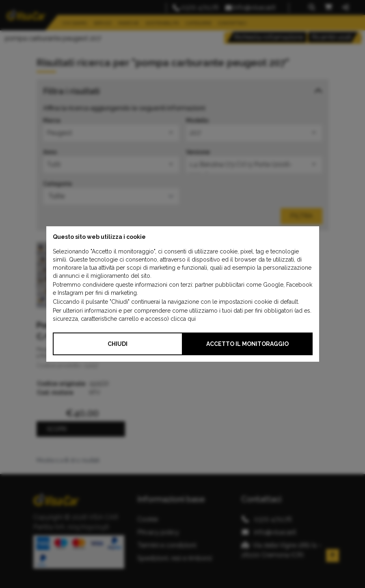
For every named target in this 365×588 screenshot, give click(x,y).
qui (192, 319)
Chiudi (118, 344)
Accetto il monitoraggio (247, 344)
